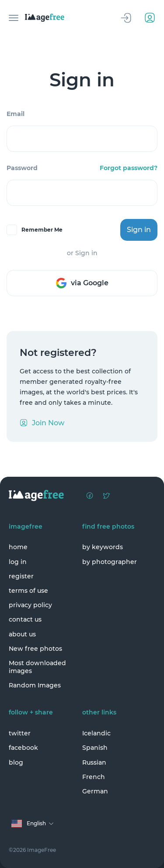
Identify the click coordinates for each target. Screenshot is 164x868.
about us (22, 634)
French (94, 777)
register (21, 576)
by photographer (110, 562)
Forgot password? (129, 168)
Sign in (139, 230)
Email (16, 114)
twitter (20, 733)
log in (18, 562)
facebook (23, 748)
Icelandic (96, 733)
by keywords (103, 547)
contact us (25, 619)
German (95, 791)
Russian (94, 762)
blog (16, 762)
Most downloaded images (37, 667)
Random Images (35, 685)
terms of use (28, 591)
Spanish (95, 748)
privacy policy (30, 605)
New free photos (35, 649)
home (18, 547)
